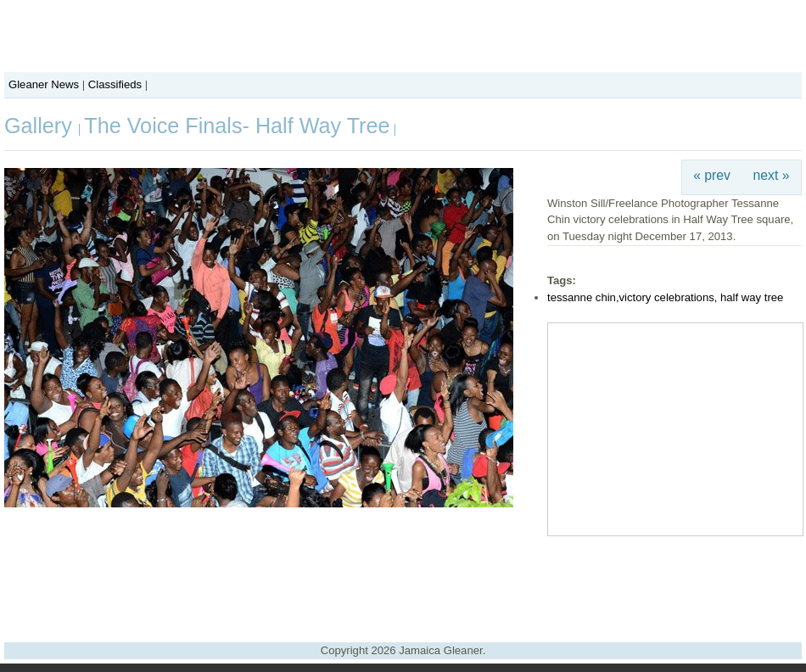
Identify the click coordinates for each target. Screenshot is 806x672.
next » (772, 175)
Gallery (41, 126)
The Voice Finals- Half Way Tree (237, 126)
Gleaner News (44, 84)
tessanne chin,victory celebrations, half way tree (665, 297)
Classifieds (115, 84)
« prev (712, 175)
